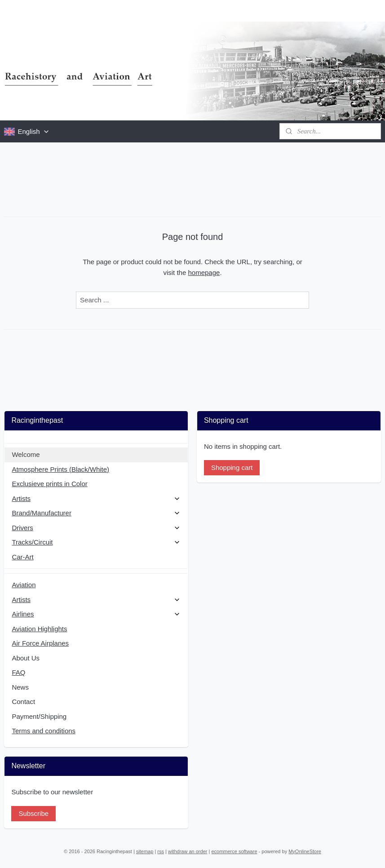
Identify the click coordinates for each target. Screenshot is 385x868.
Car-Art (22, 557)
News (20, 687)
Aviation (24, 585)
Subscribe (33, 813)
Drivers (96, 528)
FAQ (18, 672)
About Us (26, 658)
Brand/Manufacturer (96, 513)
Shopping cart (232, 467)
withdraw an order (188, 851)
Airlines (96, 614)
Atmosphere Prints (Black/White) (60, 469)
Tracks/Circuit (96, 542)
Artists (96, 498)
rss (161, 851)
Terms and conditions (44, 731)
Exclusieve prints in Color (49, 484)
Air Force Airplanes (40, 643)
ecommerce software (234, 851)
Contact (23, 702)
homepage (204, 272)
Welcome (26, 454)
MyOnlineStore (305, 851)
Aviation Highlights (39, 629)
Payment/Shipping (39, 716)
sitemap (145, 851)
